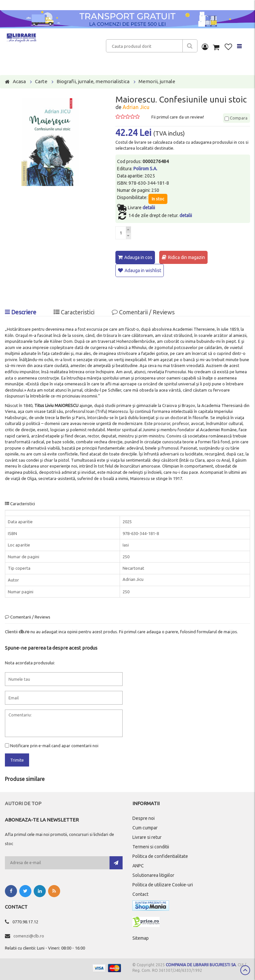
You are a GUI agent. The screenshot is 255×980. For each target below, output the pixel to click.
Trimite (17, 760)
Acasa (19, 81)
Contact (140, 894)
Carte (41, 81)
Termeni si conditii (151, 846)
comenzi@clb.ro (29, 935)
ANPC (138, 865)
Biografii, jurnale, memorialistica (93, 81)
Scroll (245, 970)
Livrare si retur (147, 837)
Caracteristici (74, 312)
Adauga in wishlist (143, 270)
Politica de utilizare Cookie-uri (163, 884)
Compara (236, 118)
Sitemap (141, 938)
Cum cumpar (145, 827)
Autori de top (23, 803)
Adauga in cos (138, 257)
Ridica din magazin (187, 257)
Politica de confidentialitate (160, 856)
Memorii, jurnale (157, 81)
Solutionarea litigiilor (153, 875)
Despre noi (144, 818)
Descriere (21, 312)
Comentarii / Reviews (143, 312)
